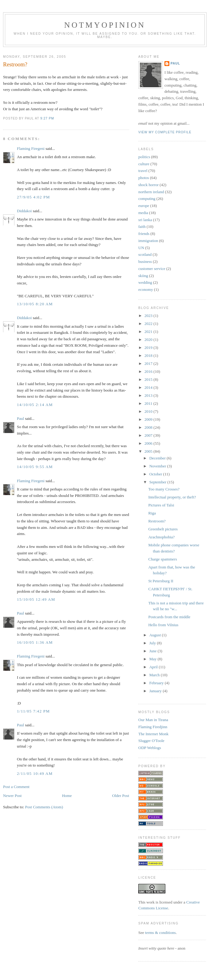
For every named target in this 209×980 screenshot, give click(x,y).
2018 (149, 355)
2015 (149, 379)
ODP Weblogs (150, 748)
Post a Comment (16, 787)
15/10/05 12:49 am (36, 599)
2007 (149, 435)
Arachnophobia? (161, 537)
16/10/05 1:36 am (35, 642)
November (158, 466)
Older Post (121, 796)
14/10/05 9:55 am (35, 467)
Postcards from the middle (169, 617)
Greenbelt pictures (163, 529)
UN (141, 248)
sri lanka (145, 220)
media (143, 213)
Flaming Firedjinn (153, 727)
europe (144, 206)
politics (144, 157)
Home (67, 796)
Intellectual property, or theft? (172, 497)
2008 (149, 427)
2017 (149, 363)
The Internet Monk (153, 734)
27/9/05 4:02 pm (34, 197)
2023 (149, 316)
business (145, 262)
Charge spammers (162, 559)
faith (142, 226)
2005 (149, 451)
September (158, 482)
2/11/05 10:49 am (35, 773)
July (153, 643)
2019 (149, 347)
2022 (149, 324)
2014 (149, 387)
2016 (149, 371)
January (156, 691)
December (158, 458)
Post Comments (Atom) (44, 807)
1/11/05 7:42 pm (33, 711)
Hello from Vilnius (163, 625)
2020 (149, 340)
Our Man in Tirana (153, 720)
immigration (148, 241)
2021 (149, 332)
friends (144, 234)
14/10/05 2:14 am (35, 405)
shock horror (148, 185)
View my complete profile (165, 132)
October (156, 474)
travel (143, 171)
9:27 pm (47, 118)
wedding (145, 282)
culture (144, 164)
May (154, 659)
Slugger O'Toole (151, 741)
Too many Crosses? (164, 489)
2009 (149, 419)
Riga (152, 513)
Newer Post (12, 796)
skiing (143, 276)
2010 (149, 411)
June (154, 651)
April (154, 667)
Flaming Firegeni (31, 148)
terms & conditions (160, 933)
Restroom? (15, 64)
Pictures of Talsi (161, 505)
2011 (149, 403)
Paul (20, 418)
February (157, 683)
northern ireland (151, 192)
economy (146, 289)
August (156, 635)
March (155, 675)
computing (147, 199)
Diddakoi (24, 211)
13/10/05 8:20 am (35, 304)
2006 (149, 443)
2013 (149, 395)
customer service (152, 269)
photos (144, 178)
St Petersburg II (161, 581)
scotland (145, 254)
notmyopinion (105, 25)
